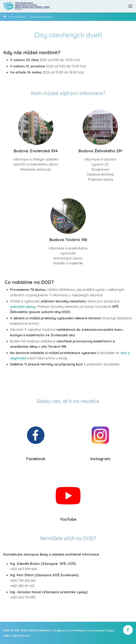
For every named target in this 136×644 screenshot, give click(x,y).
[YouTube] (68, 494)
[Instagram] (100, 434)
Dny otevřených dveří (43, 17)
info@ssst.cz (61, 631)
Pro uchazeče (19, 17)
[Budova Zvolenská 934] (36, 126)
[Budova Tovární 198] (68, 215)
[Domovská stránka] (28, 6)
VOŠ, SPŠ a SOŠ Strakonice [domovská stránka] (5, 17)
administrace (22, 636)
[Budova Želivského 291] (100, 126)
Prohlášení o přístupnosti (89, 631)
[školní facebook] (128, 631)
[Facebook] (36, 434)
